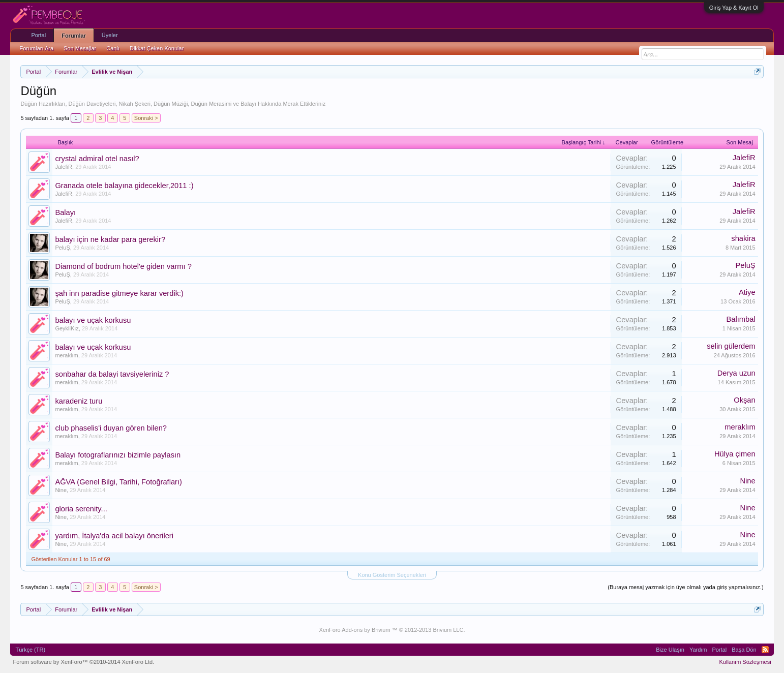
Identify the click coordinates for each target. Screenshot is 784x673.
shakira (743, 238)
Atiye (747, 292)
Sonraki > (146, 118)
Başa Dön (744, 650)
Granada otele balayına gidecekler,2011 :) (124, 186)
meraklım (66, 355)
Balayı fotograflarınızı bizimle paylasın (118, 455)
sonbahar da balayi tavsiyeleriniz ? (112, 374)
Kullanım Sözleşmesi (745, 662)
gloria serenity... (81, 509)
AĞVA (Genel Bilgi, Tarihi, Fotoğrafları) (118, 482)
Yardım (698, 650)
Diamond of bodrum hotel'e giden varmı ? (123, 266)
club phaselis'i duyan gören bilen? (111, 428)
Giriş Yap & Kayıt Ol (734, 8)
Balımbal (741, 319)
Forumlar (74, 36)
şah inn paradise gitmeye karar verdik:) (119, 293)
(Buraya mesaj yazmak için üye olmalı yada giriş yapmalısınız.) (685, 587)
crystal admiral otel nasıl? (97, 159)
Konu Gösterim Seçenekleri (392, 575)
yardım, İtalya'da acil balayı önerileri (114, 536)
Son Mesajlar (80, 48)
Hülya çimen (735, 454)
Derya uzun (736, 373)
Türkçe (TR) (30, 650)
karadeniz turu (79, 401)
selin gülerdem (731, 346)
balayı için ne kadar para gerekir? (110, 239)
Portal (38, 35)
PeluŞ (62, 248)
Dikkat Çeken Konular (157, 48)
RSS (765, 650)
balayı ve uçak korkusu (93, 320)
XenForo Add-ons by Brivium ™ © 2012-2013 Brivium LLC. (392, 630)
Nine (61, 490)
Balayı (65, 212)
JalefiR (64, 167)
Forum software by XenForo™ (83, 662)
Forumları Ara (36, 48)
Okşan (744, 400)
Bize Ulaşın (670, 650)
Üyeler (110, 35)
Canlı (113, 48)
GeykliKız (67, 328)
